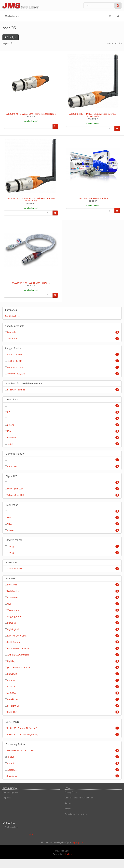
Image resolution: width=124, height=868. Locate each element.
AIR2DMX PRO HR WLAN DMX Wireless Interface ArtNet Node (93, 115)
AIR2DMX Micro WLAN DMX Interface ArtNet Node (31, 114)
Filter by (11, 37)
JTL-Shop (68, 854)
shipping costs (78, 842)
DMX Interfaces (13, 316)
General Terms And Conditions (79, 798)
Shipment (7, 798)
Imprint (68, 809)
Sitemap (68, 803)
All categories (13, 16)
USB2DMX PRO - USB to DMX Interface (31, 283)
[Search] (99, 5)
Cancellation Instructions (76, 814)
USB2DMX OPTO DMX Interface (93, 198)
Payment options (10, 792)
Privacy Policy (71, 792)
